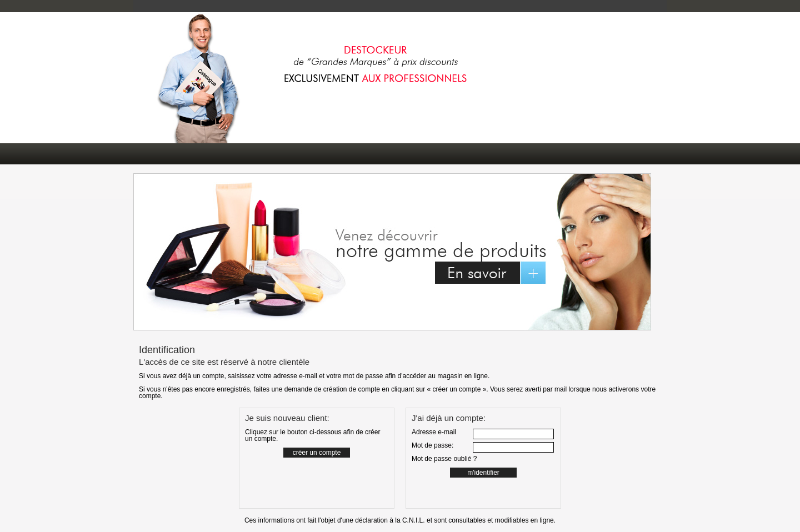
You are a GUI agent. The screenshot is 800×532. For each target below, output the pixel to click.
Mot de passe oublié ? (444, 459)
